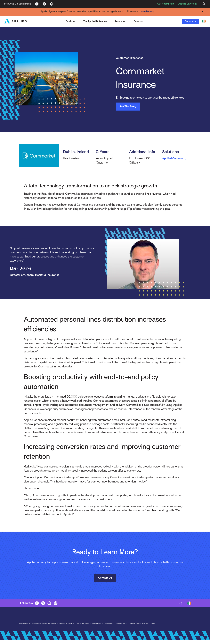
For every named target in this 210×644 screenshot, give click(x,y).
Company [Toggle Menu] (139, 21)
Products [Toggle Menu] (70, 21)
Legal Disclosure (38, 628)
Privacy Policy (66, 628)
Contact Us (190, 21)
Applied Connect (176, 159)
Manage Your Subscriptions (98, 628)
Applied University (188, 4)
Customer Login (166, 4)
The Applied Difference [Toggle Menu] (95, 21)
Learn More (147, 12)
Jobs (114, 628)
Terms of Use (52, 628)
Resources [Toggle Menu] (120, 21)
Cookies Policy (79, 628)
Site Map (25, 628)
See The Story (128, 106)
